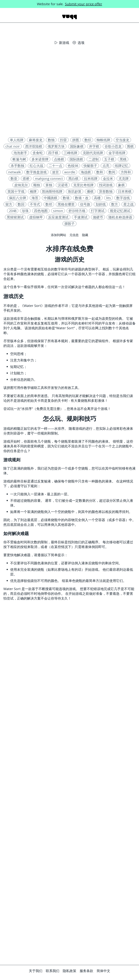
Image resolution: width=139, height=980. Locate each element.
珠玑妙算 (75, 191)
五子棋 (109, 159)
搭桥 (26, 179)
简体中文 (103, 971)
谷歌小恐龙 (113, 146)
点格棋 (59, 159)
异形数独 (106, 191)
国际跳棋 (76, 159)
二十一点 (55, 166)
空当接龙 (122, 140)
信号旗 (85, 204)
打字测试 (98, 211)
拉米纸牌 (91, 179)
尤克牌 (124, 179)
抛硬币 (98, 217)
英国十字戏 (16, 191)
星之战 (128, 204)
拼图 (76, 140)
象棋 (121, 185)
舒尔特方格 (77, 211)
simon (58, 211)
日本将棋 (125, 191)
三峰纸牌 (71, 153)
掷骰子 (69, 224)
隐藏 (85, 235)
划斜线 (101, 204)
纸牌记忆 (122, 166)
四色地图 (41, 211)
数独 (51, 140)
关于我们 (36, 971)
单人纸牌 (17, 140)
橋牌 (33, 191)
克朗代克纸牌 (93, 153)
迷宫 (55, 172)
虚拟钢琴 (36, 217)
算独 (49, 185)
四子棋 (53, 153)
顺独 (37, 185)
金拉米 (108, 179)
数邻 (49, 204)
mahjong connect (49, 179)
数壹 (14, 179)
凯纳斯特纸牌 (52, 191)
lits (108, 198)
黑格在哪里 (66, 204)
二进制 (94, 159)
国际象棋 (77, 146)
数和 (100, 172)
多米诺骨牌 (40, 159)
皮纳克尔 (21, 185)
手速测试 (81, 217)
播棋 (90, 191)
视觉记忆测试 (120, 211)
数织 (88, 140)
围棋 (130, 146)
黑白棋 (73, 179)
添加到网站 (58, 235)
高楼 (97, 198)
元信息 (74, 235)
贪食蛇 (38, 153)
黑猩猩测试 (15, 217)
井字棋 (94, 146)
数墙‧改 (82, 198)
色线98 (73, 166)
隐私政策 (69, 971)
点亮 (106, 166)
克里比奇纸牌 (83, 185)
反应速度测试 (58, 217)
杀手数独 (17, 166)
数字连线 (123, 198)
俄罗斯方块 (56, 146)
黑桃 (123, 159)
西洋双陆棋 (34, 146)
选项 (78, 43)
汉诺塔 (63, 185)
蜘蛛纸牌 (103, 140)
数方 (115, 204)
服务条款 (86, 971)
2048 (13, 211)
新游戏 (62, 43)
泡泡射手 (20, 153)
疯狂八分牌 (18, 198)
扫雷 (63, 140)
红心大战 (36, 166)
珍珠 (25, 211)
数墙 (66, 198)
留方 (9, 204)
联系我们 (53, 971)
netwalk (14, 172)
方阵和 (126, 172)
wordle (70, 172)
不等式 (35, 204)
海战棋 (86, 172)
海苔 (35, 198)
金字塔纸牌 (117, 153)
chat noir (13, 146)
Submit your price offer (84, 4)
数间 (112, 172)
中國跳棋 (51, 198)
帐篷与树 (19, 159)
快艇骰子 (90, 166)
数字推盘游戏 (36, 172)
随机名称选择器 (120, 217)
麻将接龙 (36, 140)
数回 (21, 204)
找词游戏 (106, 185)
